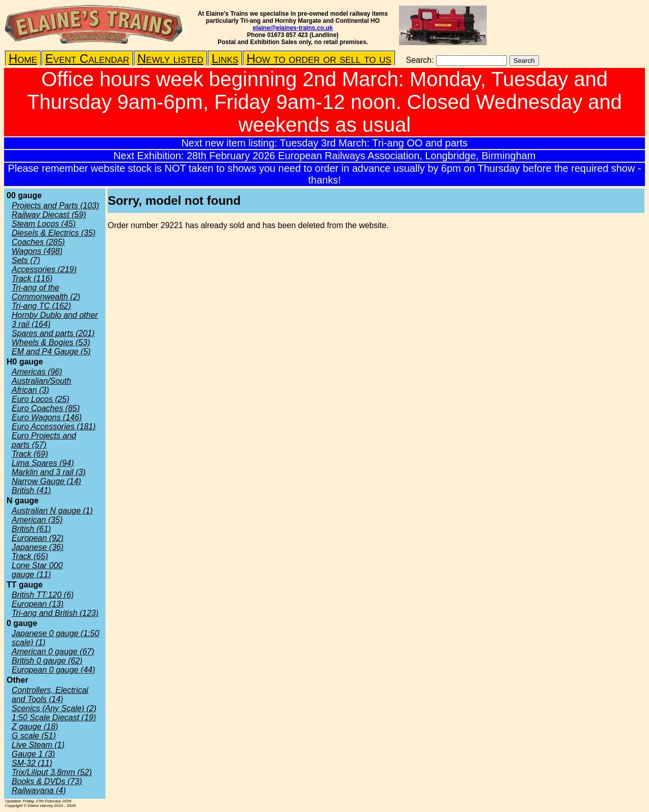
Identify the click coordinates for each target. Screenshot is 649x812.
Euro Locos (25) (41, 399)
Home (23, 59)
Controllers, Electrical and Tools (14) (50, 695)
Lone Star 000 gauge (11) (37, 570)
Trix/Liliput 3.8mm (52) (52, 772)
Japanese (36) (38, 547)
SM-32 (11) (32, 763)
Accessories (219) (44, 269)
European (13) (38, 604)
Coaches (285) (38, 242)
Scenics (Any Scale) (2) (54, 708)
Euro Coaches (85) (46, 408)
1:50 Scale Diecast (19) (54, 717)
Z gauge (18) (35, 727)
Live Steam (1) (38, 745)
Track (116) (32, 279)
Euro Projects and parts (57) (44, 440)
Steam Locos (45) (44, 224)
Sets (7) (26, 260)
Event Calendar (87, 59)
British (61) (31, 529)
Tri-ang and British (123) (55, 613)
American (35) (37, 520)
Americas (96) (37, 372)
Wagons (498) (37, 251)
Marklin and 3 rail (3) (49, 472)
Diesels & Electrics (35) (53, 233)
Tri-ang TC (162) (41, 306)
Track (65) (30, 556)
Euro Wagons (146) (47, 417)
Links (225, 59)
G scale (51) (34, 736)
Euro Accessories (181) (54, 427)
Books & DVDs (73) (47, 781)
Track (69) (30, 454)
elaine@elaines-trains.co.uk (293, 28)
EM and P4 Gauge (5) (51, 352)
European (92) (38, 538)
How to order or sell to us (319, 59)
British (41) (31, 490)
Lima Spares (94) (43, 463)
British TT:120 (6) (43, 595)
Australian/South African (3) (41, 385)
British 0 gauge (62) (47, 661)
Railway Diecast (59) (49, 215)
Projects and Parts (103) (56, 206)
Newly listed (170, 59)
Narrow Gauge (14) (46, 481)
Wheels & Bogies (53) (51, 342)
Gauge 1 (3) (33, 754)
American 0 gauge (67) (53, 652)
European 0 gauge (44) (53, 670)
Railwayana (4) (39, 790)
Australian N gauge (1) (52, 511)
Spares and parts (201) (53, 333)
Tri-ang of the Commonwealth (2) (46, 292)
